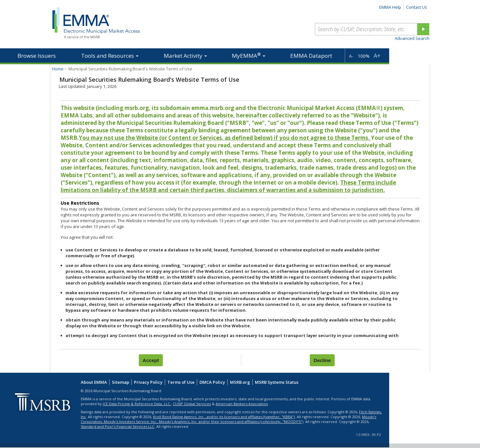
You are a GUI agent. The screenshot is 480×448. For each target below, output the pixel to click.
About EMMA (94, 382)
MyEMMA (249, 55)
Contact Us (417, 7)
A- (351, 56)
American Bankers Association (242, 404)
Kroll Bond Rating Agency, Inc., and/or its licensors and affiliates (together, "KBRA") (224, 417)
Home (58, 69)
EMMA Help (390, 7)
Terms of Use (181, 382)
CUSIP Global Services (192, 404)
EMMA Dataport (311, 56)
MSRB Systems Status (277, 382)
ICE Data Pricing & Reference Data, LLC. (137, 404)
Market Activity (185, 56)
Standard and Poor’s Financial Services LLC (118, 426)
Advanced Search (412, 38)
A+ (377, 55)
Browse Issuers (37, 56)
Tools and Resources (110, 56)
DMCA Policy (212, 382)
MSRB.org (240, 382)
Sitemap (120, 382)
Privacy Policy (148, 382)
